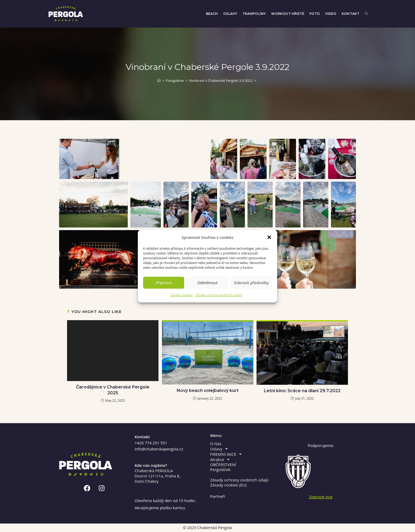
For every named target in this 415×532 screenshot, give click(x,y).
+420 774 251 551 (151, 443)
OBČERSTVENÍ (223, 465)
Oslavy (220, 449)
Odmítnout (208, 283)
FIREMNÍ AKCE (227, 454)
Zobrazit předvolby (251, 283)
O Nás (216, 444)
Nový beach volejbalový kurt (208, 390)
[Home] (159, 81)
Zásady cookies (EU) (228, 485)
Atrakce (221, 459)
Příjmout (164, 283)
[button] (269, 237)
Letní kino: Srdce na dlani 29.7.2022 (302, 391)
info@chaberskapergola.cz (159, 449)
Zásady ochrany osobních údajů (219, 295)
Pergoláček (220, 470)
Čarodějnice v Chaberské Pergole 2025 (113, 390)
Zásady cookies (181, 295)
